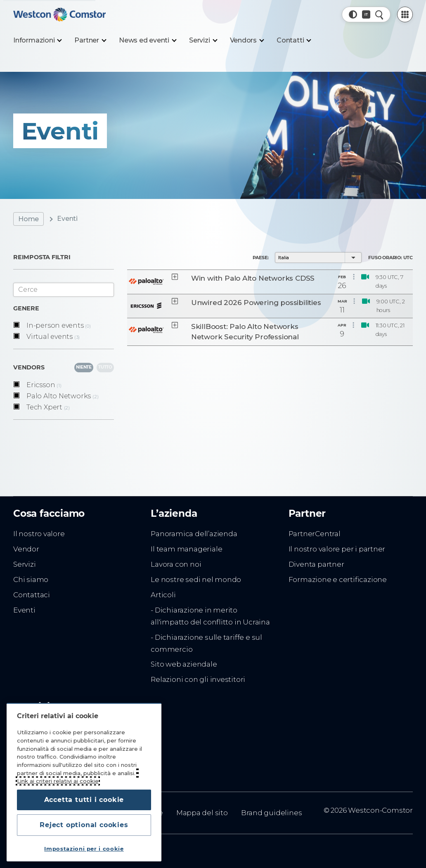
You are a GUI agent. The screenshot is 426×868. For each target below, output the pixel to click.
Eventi (24, 610)
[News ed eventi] (147, 40)
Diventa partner (316, 564)
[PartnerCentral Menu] (405, 14)
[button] (353, 14)
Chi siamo (31, 579)
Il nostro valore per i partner (337, 549)
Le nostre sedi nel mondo (196, 579)
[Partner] (90, 40)
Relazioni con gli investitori (198, 679)
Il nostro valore (39, 534)
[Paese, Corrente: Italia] (366, 14)
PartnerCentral (315, 534)
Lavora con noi (176, 564)
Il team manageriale (186, 549)
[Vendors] (247, 40)
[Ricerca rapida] (379, 14)
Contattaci (32, 595)
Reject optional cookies (84, 825)
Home (28, 219)
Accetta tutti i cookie (84, 800)
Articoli (163, 595)
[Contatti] (293, 40)
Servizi (25, 564)
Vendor (26, 549)
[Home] (59, 14)
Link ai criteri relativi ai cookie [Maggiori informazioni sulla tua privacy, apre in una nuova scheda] (58, 781)
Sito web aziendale (184, 664)
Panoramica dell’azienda (194, 534)
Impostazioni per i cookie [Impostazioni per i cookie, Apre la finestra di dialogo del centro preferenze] (84, 849)
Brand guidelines (272, 813)
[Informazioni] (37, 40)
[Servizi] (203, 40)
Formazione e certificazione (338, 579)
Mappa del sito (202, 813)
